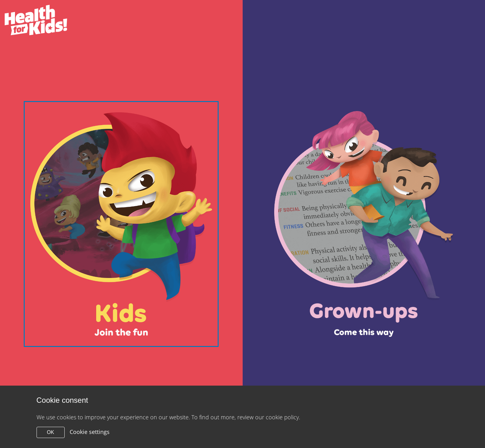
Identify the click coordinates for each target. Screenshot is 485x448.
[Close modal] (121, 224)
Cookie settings (90, 432)
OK (50, 432)
